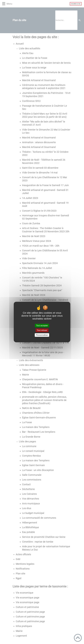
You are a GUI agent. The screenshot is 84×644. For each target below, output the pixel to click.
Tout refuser (42, 330)
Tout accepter (42, 325)
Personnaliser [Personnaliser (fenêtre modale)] (42, 335)
